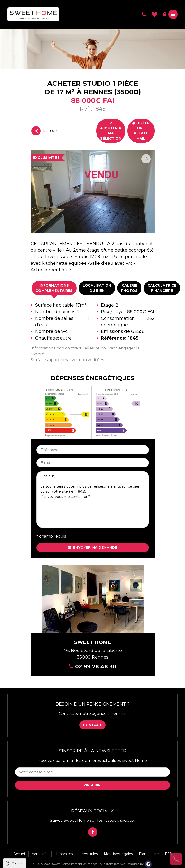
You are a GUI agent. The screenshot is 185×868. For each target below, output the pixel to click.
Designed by (139, 864)
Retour (44, 131)
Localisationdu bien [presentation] (97, 288)
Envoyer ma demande (92, 547)
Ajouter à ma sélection (111, 131)
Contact (92, 725)
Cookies (17, 809)
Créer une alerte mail (141, 131)
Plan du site (149, 854)
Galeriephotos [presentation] (129, 288)
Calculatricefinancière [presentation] (162, 288)
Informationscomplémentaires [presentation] (54, 288)
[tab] (54, 288)
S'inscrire (92, 785)
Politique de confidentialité (29, 853)
